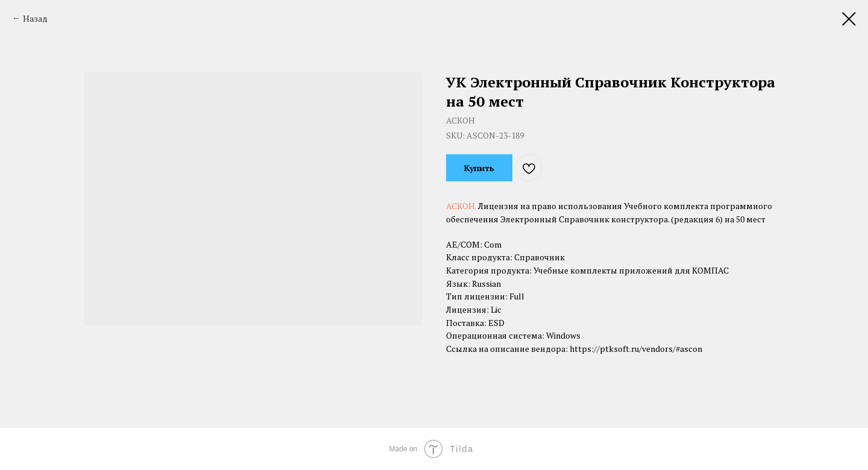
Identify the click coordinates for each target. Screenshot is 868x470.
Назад (35, 18)
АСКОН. (462, 206)
